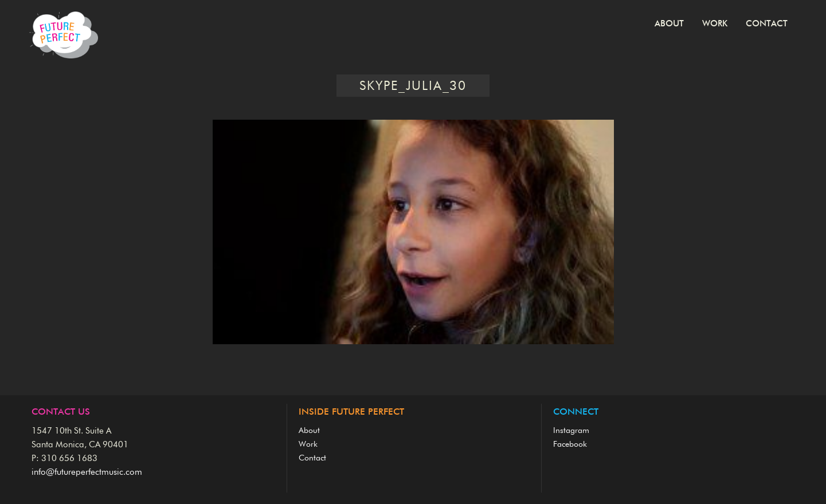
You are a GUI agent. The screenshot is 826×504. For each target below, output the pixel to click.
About (669, 24)
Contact (767, 24)
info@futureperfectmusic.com (87, 472)
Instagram (571, 431)
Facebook (570, 444)
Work (715, 24)
